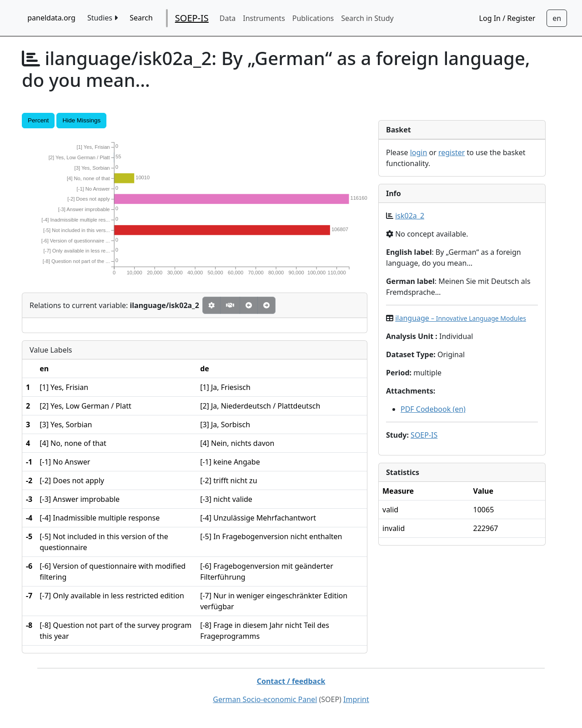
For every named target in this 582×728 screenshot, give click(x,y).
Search (141, 18)
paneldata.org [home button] (51, 18)
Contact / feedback (291, 681)
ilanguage (461, 318)
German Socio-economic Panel (265, 699)
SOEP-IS (192, 18)
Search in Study (367, 18)
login (419, 152)
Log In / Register (507, 18)
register (452, 152)
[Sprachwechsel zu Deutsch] (557, 18)
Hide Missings (81, 120)
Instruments (264, 18)
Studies (103, 18)
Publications (313, 18)
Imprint (356, 699)
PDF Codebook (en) (433, 409)
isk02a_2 (410, 216)
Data (228, 18)
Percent (38, 120)
